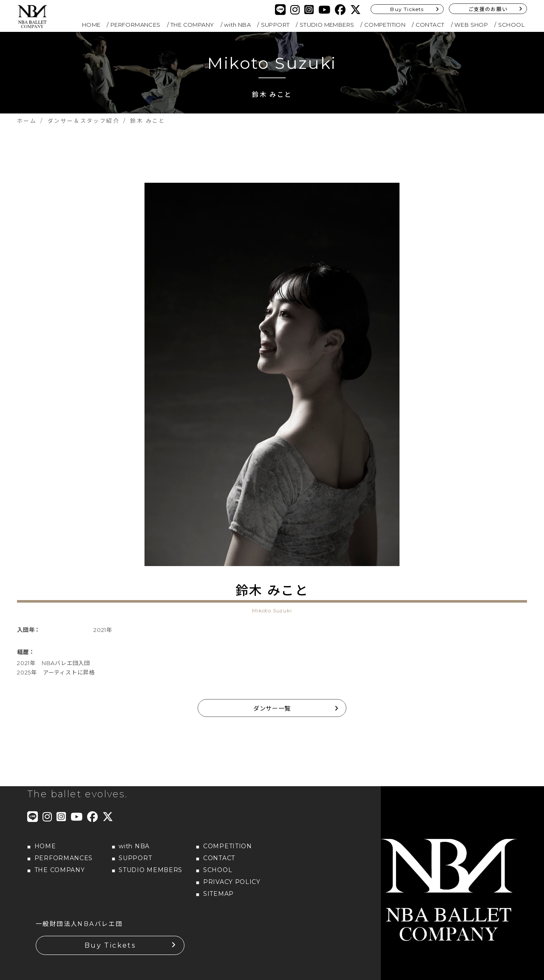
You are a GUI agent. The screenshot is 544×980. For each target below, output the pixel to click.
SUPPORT (275, 25)
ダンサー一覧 (272, 708)
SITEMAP (218, 894)
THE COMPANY (192, 25)
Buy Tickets (407, 9)
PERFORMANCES (136, 25)
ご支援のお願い (488, 9)
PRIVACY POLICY (232, 882)
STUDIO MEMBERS (327, 25)
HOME (91, 25)
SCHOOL (511, 25)
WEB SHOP (471, 25)
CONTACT (430, 25)
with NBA (237, 25)
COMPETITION (385, 25)
